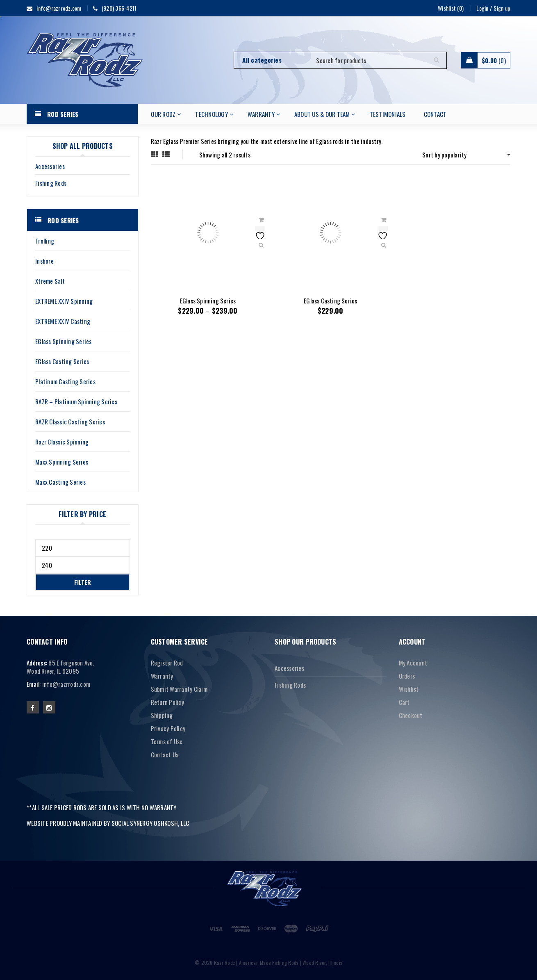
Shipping (162, 715)
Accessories (50, 166)
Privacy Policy (168, 728)
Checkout (411, 715)
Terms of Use (167, 741)
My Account (413, 663)
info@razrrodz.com (66, 684)
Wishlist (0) (451, 8)
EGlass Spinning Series (208, 301)
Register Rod (167, 663)
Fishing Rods (51, 183)
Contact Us (165, 754)
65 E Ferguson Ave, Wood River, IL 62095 (60, 667)
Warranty (162, 676)
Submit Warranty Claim (179, 689)
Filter (83, 582)
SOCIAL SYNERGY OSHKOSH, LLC (150, 823)
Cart (404, 702)
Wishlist (409, 689)
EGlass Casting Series (330, 301)
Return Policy (167, 702)
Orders (407, 676)
